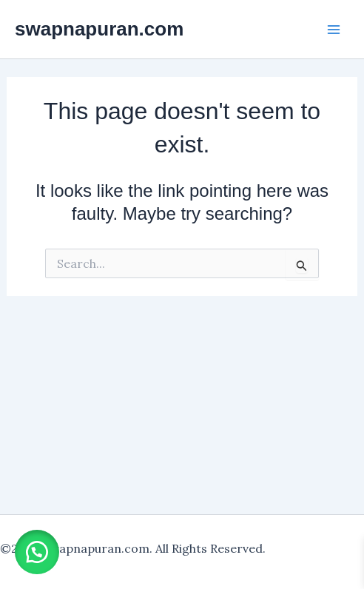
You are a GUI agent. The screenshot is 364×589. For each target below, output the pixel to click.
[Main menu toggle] (334, 29)
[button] (37, 552)
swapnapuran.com (99, 29)
